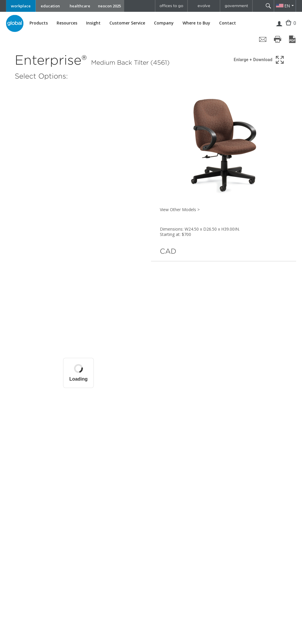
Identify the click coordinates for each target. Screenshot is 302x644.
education (50, 6)
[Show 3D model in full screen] (259, 60)
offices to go (171, 6)
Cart (289, 27)
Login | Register (279, 27)
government (236, 6)
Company (164, 23)
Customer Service (127, 23)
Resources (67, 23)
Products (39, 23)
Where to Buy (196, 23)
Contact (228, 23)
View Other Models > (180, 209)
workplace (21, 6)
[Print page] (278, 39)
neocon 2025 (109, 6)
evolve (204, 6)
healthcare (80, 6)
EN (287, 6)
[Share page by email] (263, 39)
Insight (93, 23)
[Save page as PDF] (292, 39)
